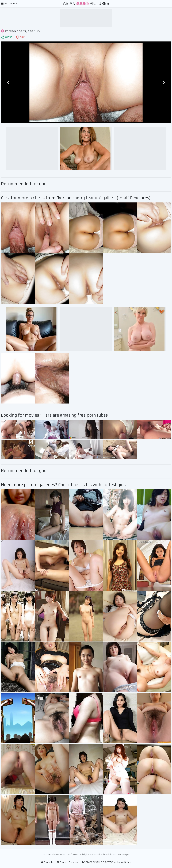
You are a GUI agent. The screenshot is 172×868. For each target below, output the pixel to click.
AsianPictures (86, 3)
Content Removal (68, 862)
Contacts (47, 862)
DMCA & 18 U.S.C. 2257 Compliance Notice (107, 862)
